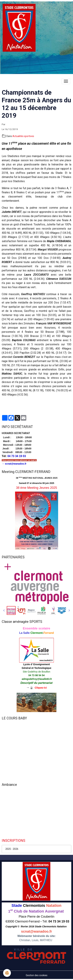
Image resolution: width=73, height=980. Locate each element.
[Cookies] (7, 973)
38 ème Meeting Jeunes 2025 (36, 488)
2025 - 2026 (12, 849)
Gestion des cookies (37, 975)
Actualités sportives (23, 136)
